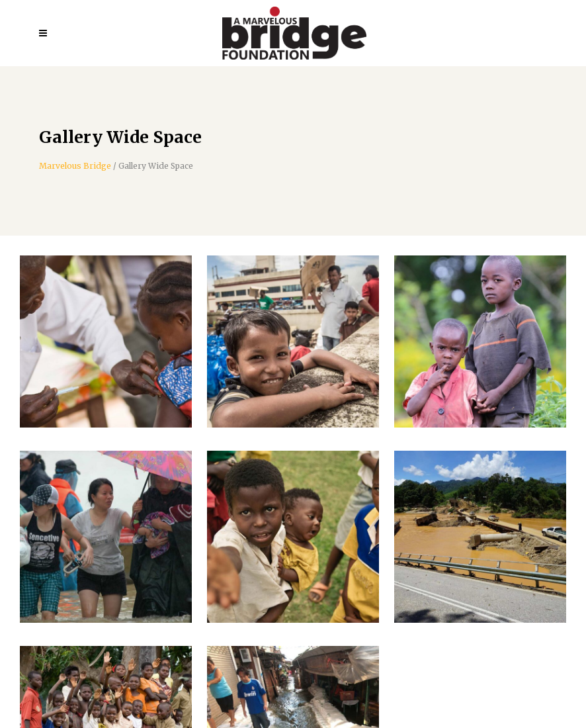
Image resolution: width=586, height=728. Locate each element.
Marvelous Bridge (75, 166)
